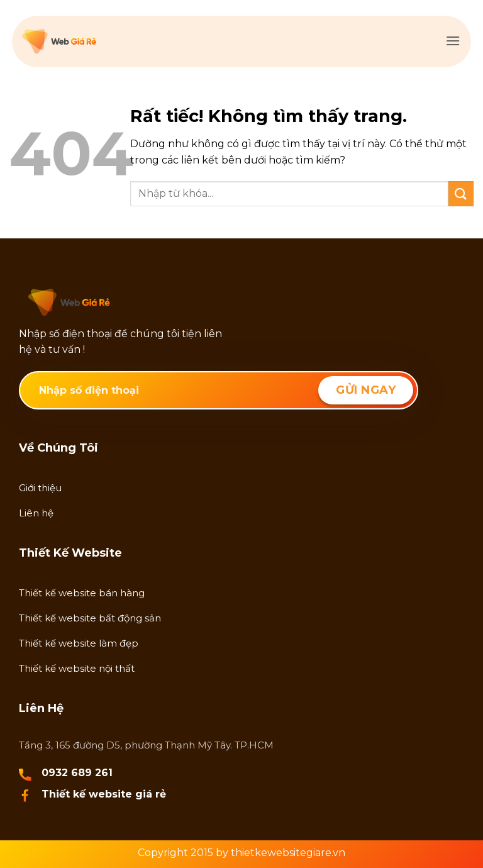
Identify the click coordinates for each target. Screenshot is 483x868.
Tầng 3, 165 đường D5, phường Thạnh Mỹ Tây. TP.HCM (146, 745)
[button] (453, 41)
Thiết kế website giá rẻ (104, 794)
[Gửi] (461, 193)
